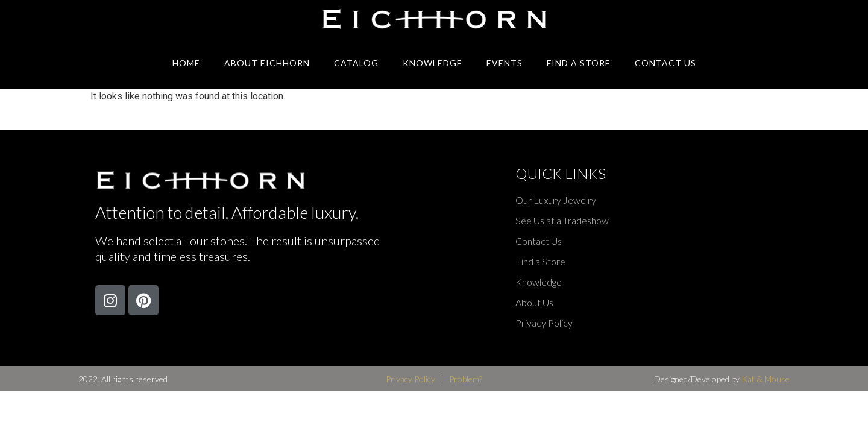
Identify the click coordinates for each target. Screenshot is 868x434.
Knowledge (432, 63)
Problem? (466, 379)
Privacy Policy (410, 379)
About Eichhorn (267, 63)
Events (505, 63)
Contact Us (665, 63)
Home (186, 63)
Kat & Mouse (766, 379)
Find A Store (579, 63)
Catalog (356, 63)
